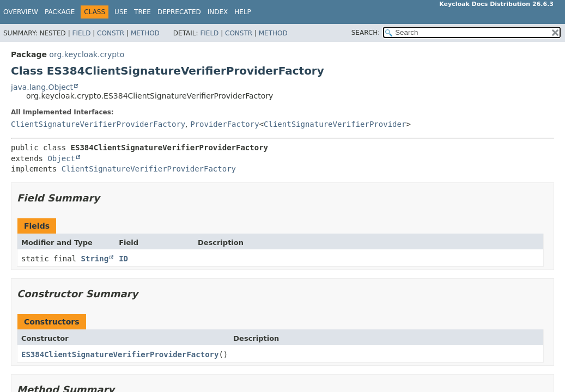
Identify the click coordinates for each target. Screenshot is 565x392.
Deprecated (179, 12)
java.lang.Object (42, 87)
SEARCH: (366, 33)
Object (61, 158)
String (95, 259)
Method (145, 33)
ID (123, 259)
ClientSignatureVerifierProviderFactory (98, 124)
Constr (111, 33)
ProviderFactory (224, 124)
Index (218, 12)
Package (60, 12)
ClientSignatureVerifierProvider (335, 124)
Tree (142, 12)
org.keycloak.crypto (87, 54)
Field (81, 33)
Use (121, 12)
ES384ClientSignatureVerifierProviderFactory (120, 354)
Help (243, 12)
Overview (21, 12)
